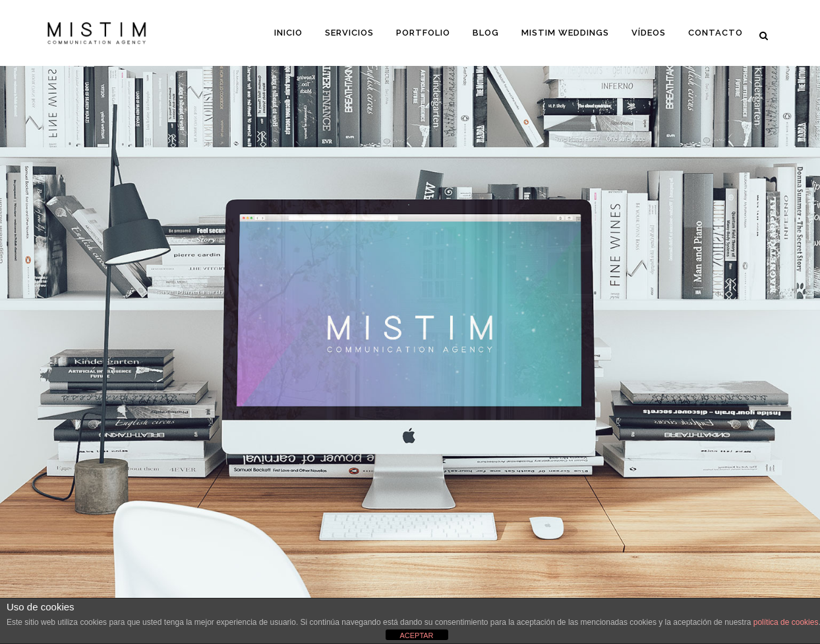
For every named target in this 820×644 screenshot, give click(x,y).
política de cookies (786, 622)
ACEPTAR (416, 635)
